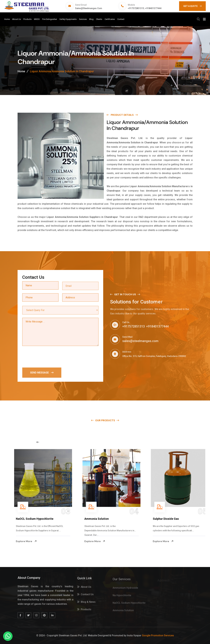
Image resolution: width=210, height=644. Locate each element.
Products (27, 19)
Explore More (20, 541)
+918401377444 (153, 8)
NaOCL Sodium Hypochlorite (97, 519)
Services (83, 19)
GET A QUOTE (192, 6)
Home (7, 19)
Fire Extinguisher (50, 19)
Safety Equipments (68, 19)
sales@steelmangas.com (89, 8)
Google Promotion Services (158, 635)
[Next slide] (163, 442)
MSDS (37, 19)
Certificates (110, 19)
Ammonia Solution (158, 519)
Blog (91, 19)
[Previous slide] (38, 442)
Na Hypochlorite (20, 519)
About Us (17, 19)
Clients (99, 19)
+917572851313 (136, 8)
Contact (121, 19)
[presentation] (46, 357)
